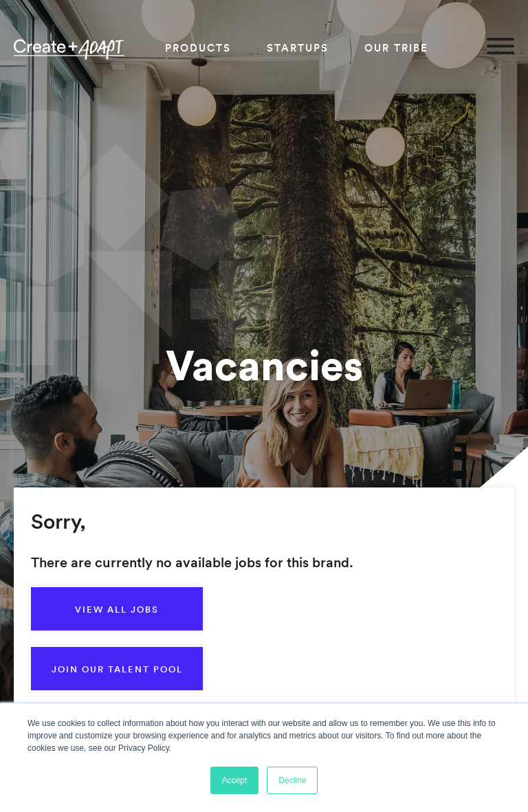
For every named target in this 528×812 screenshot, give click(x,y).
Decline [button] (292, 780)
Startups (298, 48)
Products (198, 48)
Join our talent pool (117, 669)
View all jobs (117, 609)
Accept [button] (235, 780)
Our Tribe (396, 48)
